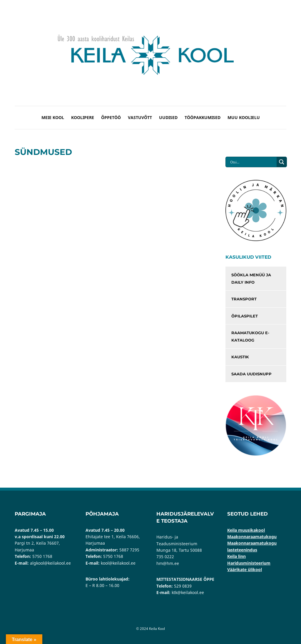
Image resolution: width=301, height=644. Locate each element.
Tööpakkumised (203, 117)
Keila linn (236, 556)
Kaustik (240, 357)
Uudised (168, 117)
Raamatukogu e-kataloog (250, 336)
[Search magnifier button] (282, 162)
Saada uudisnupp (251, 374)
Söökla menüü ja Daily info (251, 278)
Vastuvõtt (140, 117)
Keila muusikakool (246, 530)
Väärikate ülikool (245, 569)
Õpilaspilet (245, 316)
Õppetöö (111, 117)
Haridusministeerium (249, 563)
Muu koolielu (244, 117)
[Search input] (253, 162)
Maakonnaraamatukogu (252, 537)
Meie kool (53, 117)
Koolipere (83, 117)
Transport (244, 299)
